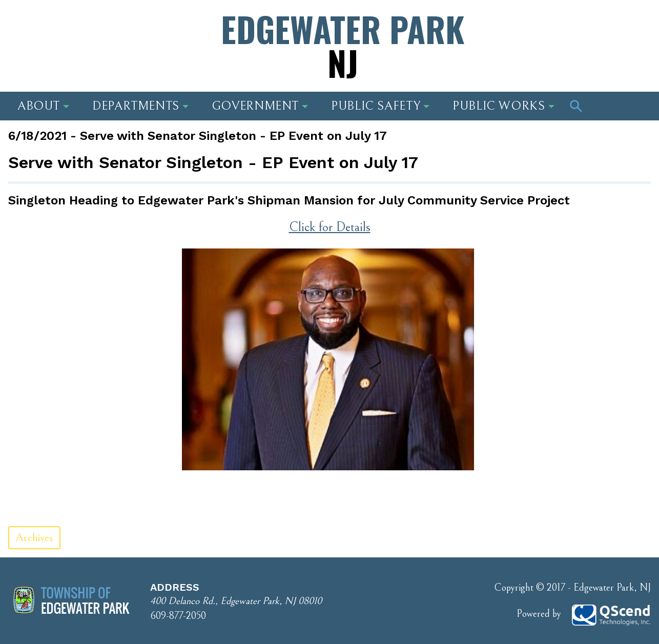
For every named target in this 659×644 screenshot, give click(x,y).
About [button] (43, 106)
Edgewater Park (343, 46)
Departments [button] (140, 106)
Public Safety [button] (380, 106)
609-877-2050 (178, 616)
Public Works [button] (503, 106)
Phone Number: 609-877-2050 (565, 33)
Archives (34, 538)
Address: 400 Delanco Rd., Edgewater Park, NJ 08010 (105, 33)
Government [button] (260, 106)
